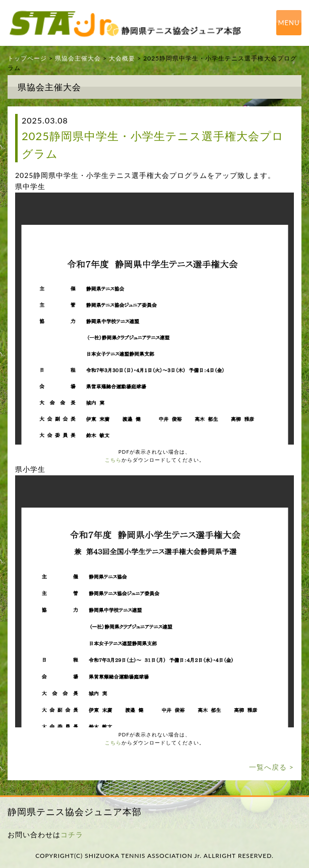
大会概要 (122, 58)
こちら (113, 460)
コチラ (72, 834)
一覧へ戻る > (271, 767)
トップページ (27, 58)
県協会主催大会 (78, 58)
